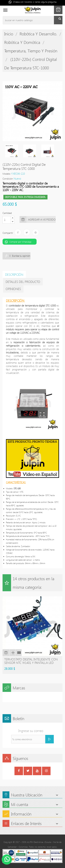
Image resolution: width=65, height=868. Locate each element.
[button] (58, 10)
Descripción (14, 275)
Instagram (46, 771)
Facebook (19, 771)
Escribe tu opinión (21, 256)
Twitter (28, 771)
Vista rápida (12, 653)
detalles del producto (23, 282)
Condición (8, 179)
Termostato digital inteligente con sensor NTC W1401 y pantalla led (31, 661)
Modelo (6, 174)
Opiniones (13, 289)
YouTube (37, 771)
